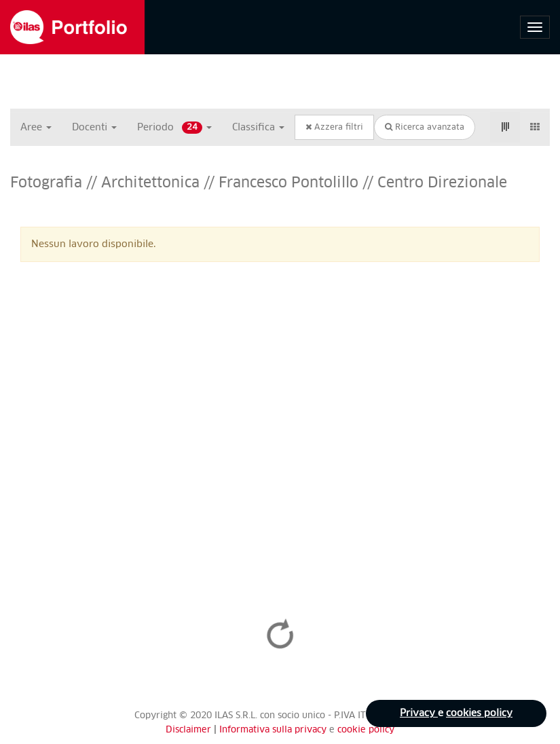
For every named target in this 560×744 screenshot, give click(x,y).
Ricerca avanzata (425, 127)
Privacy (419, 713)
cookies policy (479, 713)
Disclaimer (188, 730)
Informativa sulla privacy (274, 730)
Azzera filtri (334, 127)
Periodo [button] (174, 128)
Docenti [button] (94, 128)
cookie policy (366, 730)
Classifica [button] (258, 128)
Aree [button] (36, 128)
